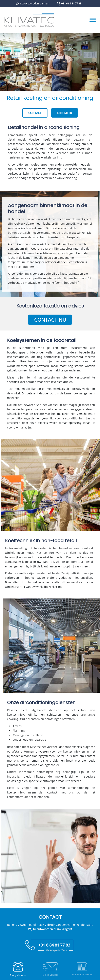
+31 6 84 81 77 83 (71, 4)
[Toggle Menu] (93, 20)
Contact (35, 113)
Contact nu (50, 320)
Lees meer (65, 113)
